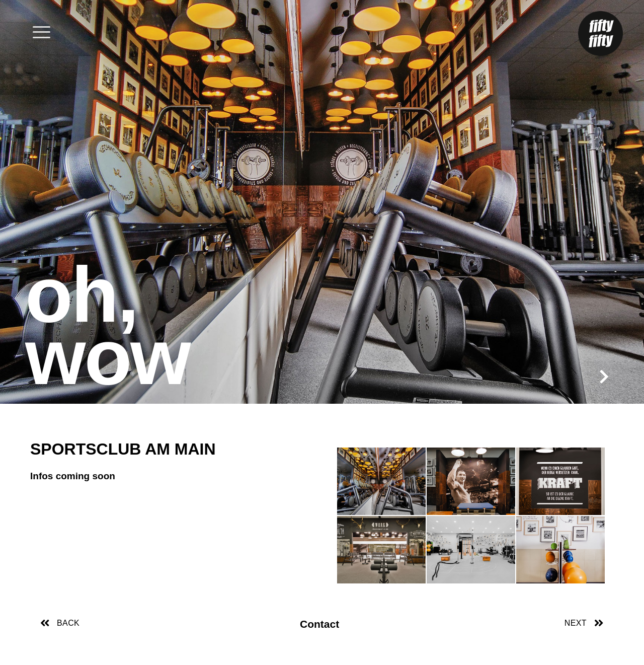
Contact (319, 624)
